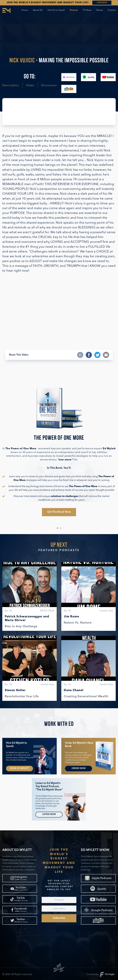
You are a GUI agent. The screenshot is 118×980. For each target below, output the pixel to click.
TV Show (87, 10)
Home (25, 10)
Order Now (79, 768)
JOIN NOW (102, 3)
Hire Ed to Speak (56, 10)
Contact (112, 10)
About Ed (38, 10)
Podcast (74, 10)
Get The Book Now (59, 512)
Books (100, 10)
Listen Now (49, 814)
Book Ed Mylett (20, 768)
